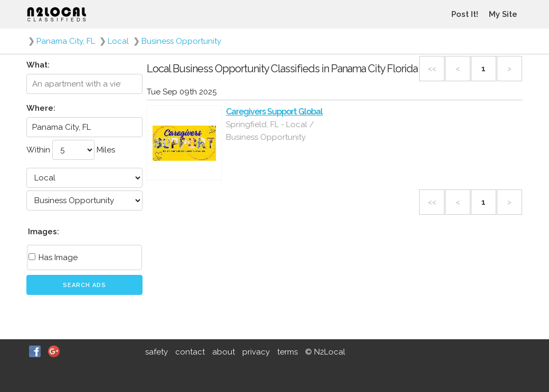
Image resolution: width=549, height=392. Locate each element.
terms (287, 352)
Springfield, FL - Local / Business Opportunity (270, 131)
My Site (503, 14)
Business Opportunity (181, 41)
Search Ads (84, 285)
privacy (256, 352)
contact (190, 352)
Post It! (465, 14)
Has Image (53, 257)
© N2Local (325, 352)
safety (157, 352)
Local (118, 41)
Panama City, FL (66, 41)
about (224, 352)
